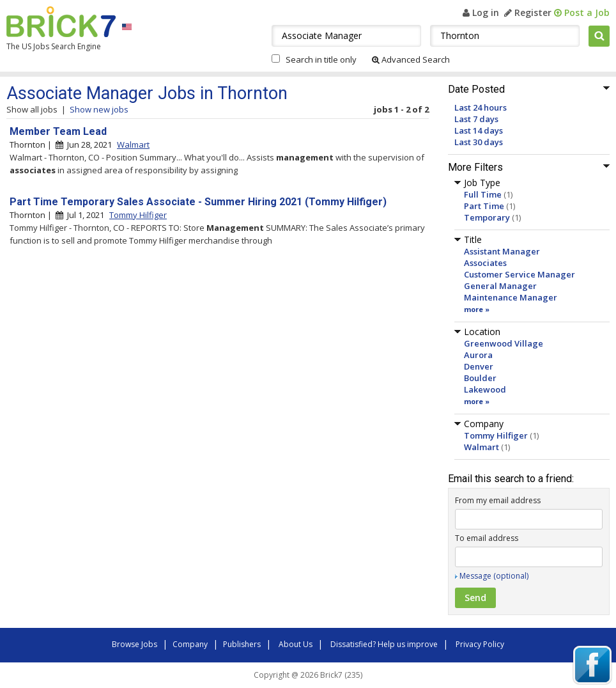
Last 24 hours (481, 107)
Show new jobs (99, 109)
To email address (487, 538)
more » (477, 309)
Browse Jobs (135, 644)
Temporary (487, 217)
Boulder (480, 378)
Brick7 (61, 22)
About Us (296, 644)
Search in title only (321, 59)
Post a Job (582, 12)
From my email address (498, 500)
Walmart (481, 447)
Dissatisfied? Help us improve (384, 644)
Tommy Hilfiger (496, 435)
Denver (479, 366)
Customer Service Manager (520, 274)
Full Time (483, 194)
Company (190, 644)
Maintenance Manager (511, 297)
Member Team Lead (58, 131)
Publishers (242, 644)
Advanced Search (411, 59)
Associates (485, 263)
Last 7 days (476, 119)
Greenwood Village (504, 343)
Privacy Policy (480, 644)
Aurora (478, 355)
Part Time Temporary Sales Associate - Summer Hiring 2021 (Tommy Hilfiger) (198, 202)
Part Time (484, 206)
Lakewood (485, 389)
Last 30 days (479, 142)
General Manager (500, 286)
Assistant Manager (502, 251)
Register (528, 12)
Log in (481, 12)
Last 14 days (479, 130)
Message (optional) (494, 576)
